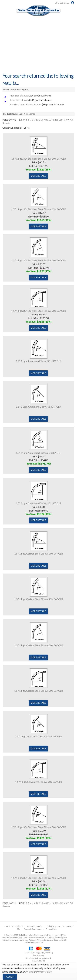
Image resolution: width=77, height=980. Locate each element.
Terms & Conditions (33, 929)
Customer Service (35, 926)
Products (19, 926)
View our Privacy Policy (39, 972)
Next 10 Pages (50, 119)
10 (37, 119)
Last (61, 119)
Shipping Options (54, 926)
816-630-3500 (62, 3)
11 (40, 119)
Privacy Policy (52, 929)
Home (7, 926)
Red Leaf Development (34, 942)
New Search (29, 114)
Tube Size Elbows (19, 100)
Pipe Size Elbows (19, 95)
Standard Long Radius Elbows (26, 104)
